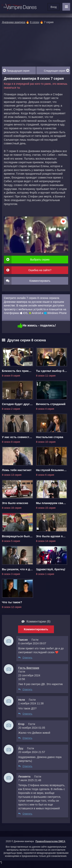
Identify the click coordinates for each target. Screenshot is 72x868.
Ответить (25, 658)
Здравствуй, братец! (51, 569)
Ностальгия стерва (50, 437)
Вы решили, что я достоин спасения (28, 569)
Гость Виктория (29, 668)
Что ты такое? (12, 602)
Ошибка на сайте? (40, 270)
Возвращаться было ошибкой (23, 536)
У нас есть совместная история (24, 437)
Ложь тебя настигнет (17, 470)
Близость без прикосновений (23, 371)
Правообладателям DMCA (50, 841)
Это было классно (15, 503)
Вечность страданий (51, 404)
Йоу (21, 748)
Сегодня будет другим (18, 404)
